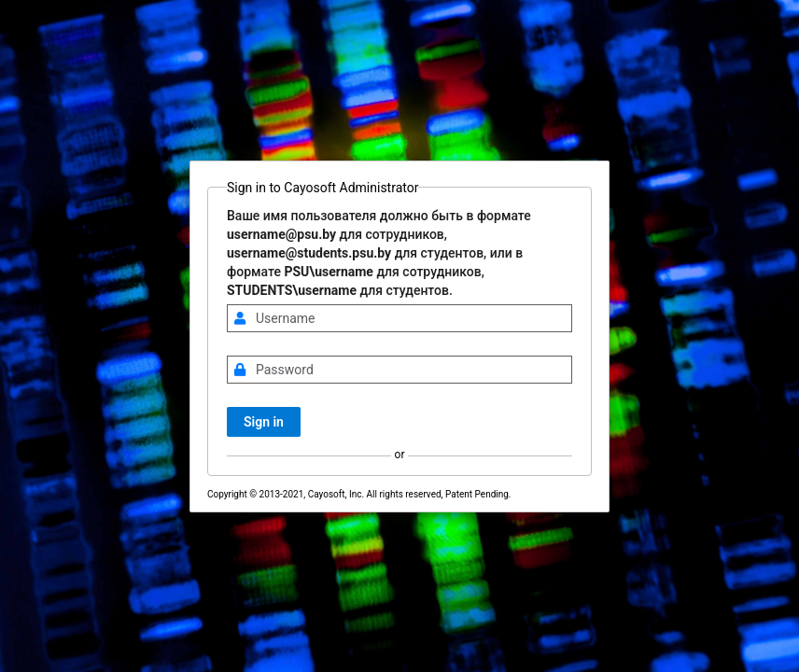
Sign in (264, 422)
